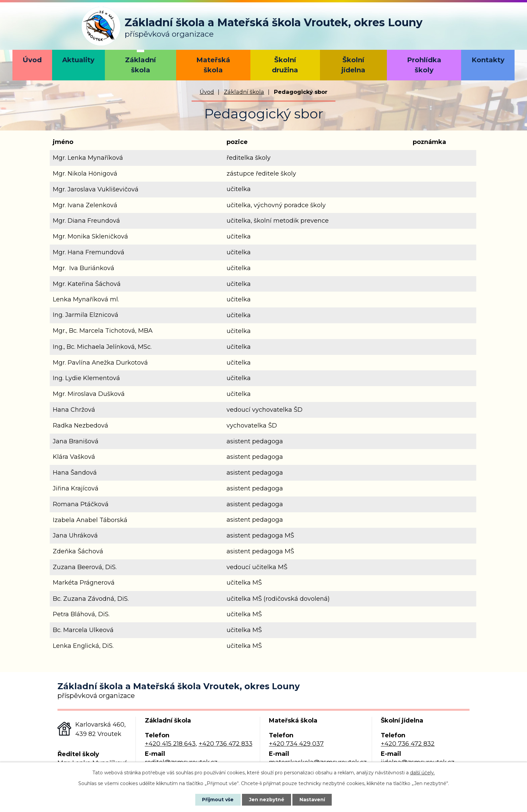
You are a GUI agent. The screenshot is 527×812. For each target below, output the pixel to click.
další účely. (422, 773)
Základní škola (140, 65)
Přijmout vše (218, 800)
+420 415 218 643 (170, 744)
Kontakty (488, 60)
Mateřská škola (213, 65)
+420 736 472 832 (408, 744)
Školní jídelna (353, 65)
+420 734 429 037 (296, 744)
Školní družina (285, 65)
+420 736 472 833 (226, 744)
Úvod (32, 60)
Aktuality (78, 60)
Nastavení (313, 800)
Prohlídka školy (424, 65)
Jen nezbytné (267, 800)
